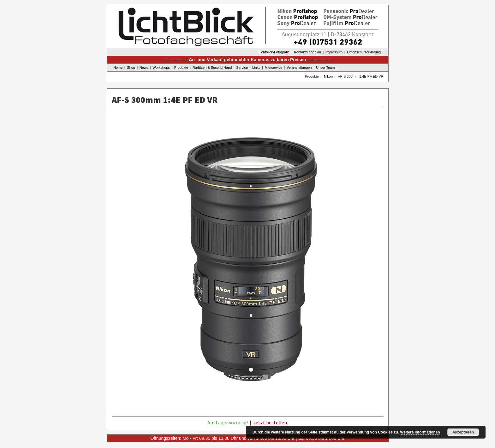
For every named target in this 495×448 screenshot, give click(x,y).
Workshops (161, 68)
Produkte (181, 68)
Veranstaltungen (299, 68)
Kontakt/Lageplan (307, 52)
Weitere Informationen (420, 432)
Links (256, 68)
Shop (131, 68)
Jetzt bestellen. (271, 422)
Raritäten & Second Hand (212, 68)
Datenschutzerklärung (364, 52)
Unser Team (325, 68)
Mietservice (273, 68)
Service (242, 68)
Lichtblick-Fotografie (274, 52)
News (144, 68)
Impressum (334, 52)
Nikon (328, 76)
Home (118, 68)
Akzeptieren (463, 432)
